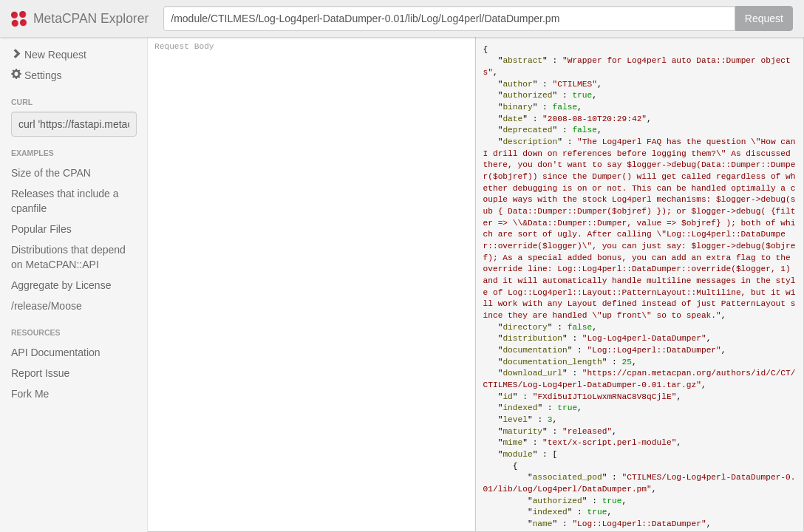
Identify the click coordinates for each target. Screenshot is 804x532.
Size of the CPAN (51, 173)
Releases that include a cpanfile (65, 201)
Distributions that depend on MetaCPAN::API (68, 257)
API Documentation (56, 352)
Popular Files (41, 229)
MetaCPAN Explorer (91, 18)
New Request (49, 55)
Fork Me (30, 394)
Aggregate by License (61, 285)
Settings (36, 75)
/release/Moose (47, 306)
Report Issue (40, 373)
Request (764, 18)
